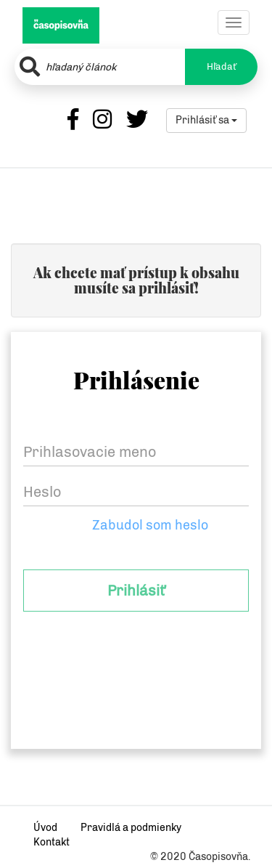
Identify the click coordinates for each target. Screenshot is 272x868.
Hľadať (222, 66)
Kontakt (51, 842)
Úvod (45, 828)
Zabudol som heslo (150, 525)
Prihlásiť (136, 591)
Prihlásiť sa (206, 120)
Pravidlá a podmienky (131, 828)
